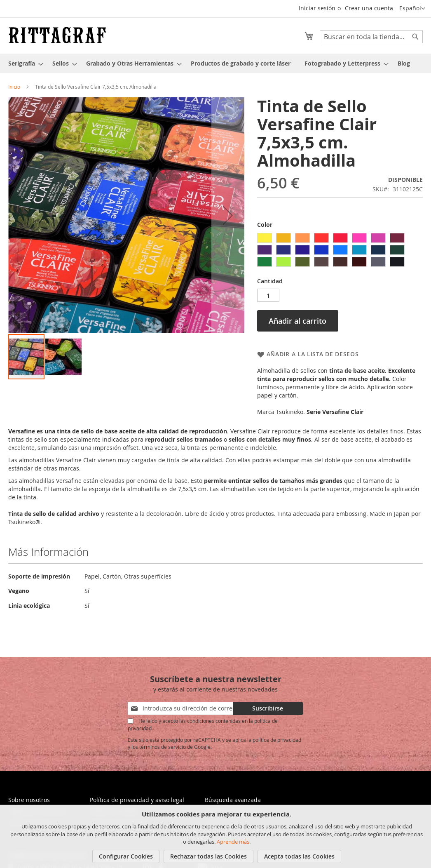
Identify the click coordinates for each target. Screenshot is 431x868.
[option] (265, 238)
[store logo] (57, 35)
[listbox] (340, 251)
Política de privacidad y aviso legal (137, 800)
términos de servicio (163, 747)
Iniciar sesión (317, 8)
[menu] (215, 63)
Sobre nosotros (29, 800)
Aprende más (233, 842)
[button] (412, 9)
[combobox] (371, 37)
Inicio (14, 87)
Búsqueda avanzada (233, 800)
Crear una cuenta (369, 8)
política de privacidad (277, 740)
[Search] (415, 37)
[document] (217, 836)
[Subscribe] (268, 708)
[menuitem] (23, 63)
